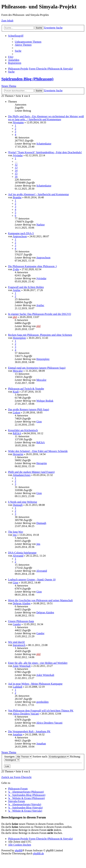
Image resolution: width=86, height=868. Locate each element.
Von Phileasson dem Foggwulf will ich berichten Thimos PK (41, 711)
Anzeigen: (18, 756)
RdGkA (17, 433)
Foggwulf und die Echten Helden (26, 287)
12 (16, 164)
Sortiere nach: (51, 756)
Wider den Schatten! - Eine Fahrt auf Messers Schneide (38, 451)
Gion (39, 422)
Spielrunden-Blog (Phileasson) (27, 79)
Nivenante (18, 122)
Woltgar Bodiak (45, 401)
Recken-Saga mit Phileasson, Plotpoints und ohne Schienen (40, 335)
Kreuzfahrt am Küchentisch (23, 430)
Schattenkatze (44, 144)
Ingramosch (19, 645)
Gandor (17, 624)
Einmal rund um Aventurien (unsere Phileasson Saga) (37, 368)
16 (16, 177)
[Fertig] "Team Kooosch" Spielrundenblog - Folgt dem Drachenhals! (45, 152)
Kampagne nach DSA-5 (21, 233)
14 (16, 170)
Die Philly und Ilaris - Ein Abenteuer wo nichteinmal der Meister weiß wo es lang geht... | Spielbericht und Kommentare (46, 118)
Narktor (40, 225)
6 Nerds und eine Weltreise (23, 502)
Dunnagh (18, 505)
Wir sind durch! (17, 642)
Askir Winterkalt (22, 666)
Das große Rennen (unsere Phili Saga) (29, 409)
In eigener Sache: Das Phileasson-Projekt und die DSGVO (40, 314)
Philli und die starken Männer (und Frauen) (31, 472)
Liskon (16, 412)
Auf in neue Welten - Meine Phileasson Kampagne (35, 684)
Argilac (17, 290)
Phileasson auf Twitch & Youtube (26, 389)
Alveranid (18, 556)
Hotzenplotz (19, 338)
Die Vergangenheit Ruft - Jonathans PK (29, 731)
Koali (16, 392)
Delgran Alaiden (22, 603)
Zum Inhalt (7, 21)
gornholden (42, 702)
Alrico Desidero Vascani (26, 714)
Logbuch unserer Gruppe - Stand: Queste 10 (32, 580)
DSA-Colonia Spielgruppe (22, 553)
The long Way (16, 532)
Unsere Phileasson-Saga (21, 621)
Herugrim (18, 454)
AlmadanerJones (22, 475)
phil (15, 317)
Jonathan (18, 734)
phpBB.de (38, 853)
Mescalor (18, 371)
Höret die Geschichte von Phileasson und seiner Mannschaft (40, 600)
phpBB (19, 850)
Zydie (16, 269)
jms (15, 535)
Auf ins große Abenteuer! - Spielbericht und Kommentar (38, 194)
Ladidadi (18, 687)
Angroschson (20, 236)
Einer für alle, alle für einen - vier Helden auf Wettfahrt (38, 663)
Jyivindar (18, 155)
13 (16, 167)
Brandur (17, 197)
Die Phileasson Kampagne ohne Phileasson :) (32, 266)
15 (16, 174)
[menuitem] (28, 42)
